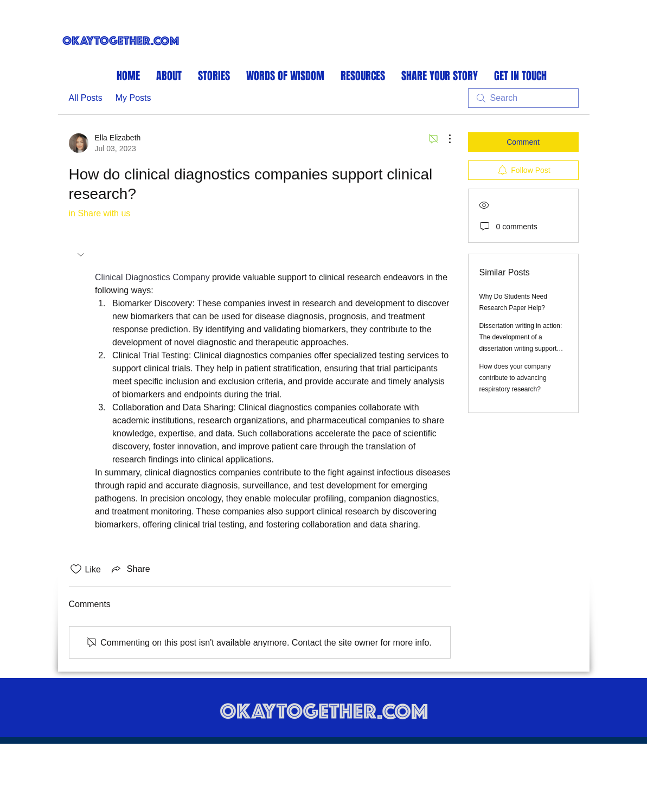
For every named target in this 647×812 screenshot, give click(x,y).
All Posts (86, 98)
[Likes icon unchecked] (76, 569)
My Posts (133, 98)
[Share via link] (130, 569)
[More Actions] (444, 139)
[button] (82, 255)
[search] (523, 98)
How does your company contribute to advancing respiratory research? (515, 378)
